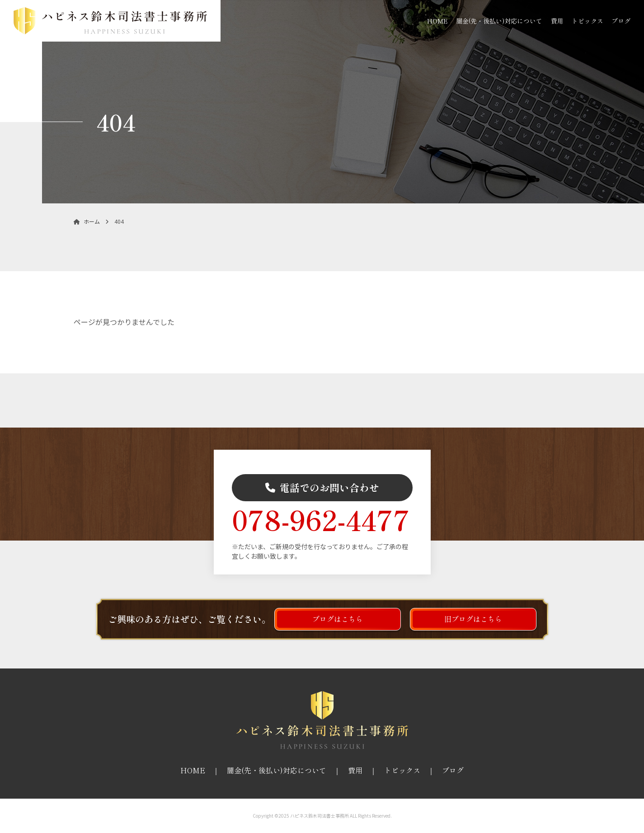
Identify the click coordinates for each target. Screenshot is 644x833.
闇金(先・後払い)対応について (499, 21)
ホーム (87, 221)
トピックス (588, 21)
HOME (437, 21)
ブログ (621, 21)
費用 (557, 21)
